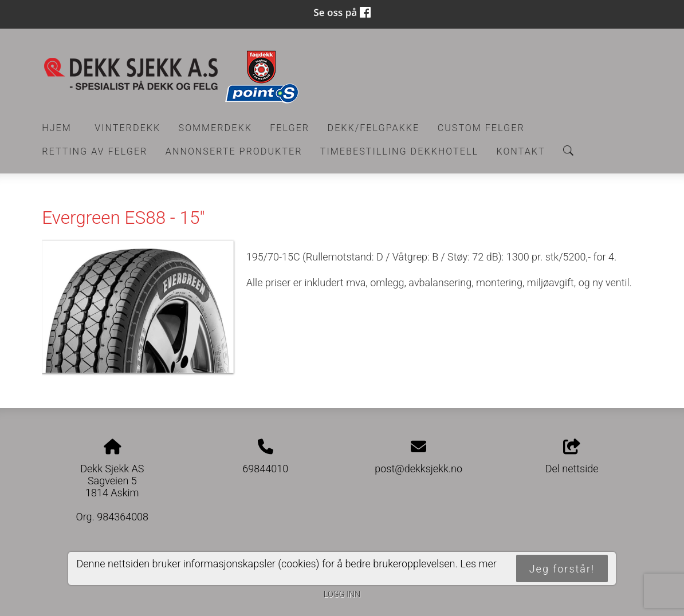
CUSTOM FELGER (481, 128)
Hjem (57, 128)
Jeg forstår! (562, 569)
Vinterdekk (127, 128)
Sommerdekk (215, 128)
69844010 (265, 469)
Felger (290, 128)
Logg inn (342, 595)
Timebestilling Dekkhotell (399, 151)
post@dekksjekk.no (418, 469)
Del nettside (572, 457)
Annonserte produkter (234, 151)
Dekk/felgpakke (374, 128)
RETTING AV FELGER (95, 151)
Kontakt (520, 151)
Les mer (478, 564)
